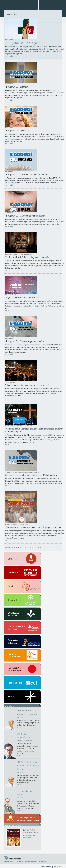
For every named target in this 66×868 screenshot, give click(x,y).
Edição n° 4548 (29, 830)
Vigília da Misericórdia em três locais (22, 297)
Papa (44, 3)
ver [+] (7, 56)
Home (9, 3)
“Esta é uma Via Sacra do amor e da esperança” (27, 385)
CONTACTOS (58, 867)
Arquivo (33, 7)
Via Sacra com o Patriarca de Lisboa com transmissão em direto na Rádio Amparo (34, 430)
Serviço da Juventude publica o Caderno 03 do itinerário (31, 475)
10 (30, 547)
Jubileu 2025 (33, 3)
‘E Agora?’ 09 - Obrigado (23, 43)
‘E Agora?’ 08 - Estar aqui (17, 87)
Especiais (21, 7)
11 (33, 547)
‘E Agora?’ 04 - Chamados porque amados (25, 341)
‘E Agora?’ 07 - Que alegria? (18, 131)
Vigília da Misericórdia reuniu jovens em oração (27, 257)
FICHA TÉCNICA (46, 867)
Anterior (8, 547)
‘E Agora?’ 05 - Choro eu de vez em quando (25, 216)
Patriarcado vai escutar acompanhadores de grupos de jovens (33, 527)
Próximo (38, 547)
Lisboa (21, 3)
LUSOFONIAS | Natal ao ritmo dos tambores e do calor (28, 765)
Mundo (56, 3)
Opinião (44, 7)
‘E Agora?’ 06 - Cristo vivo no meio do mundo (27, 174)
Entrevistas (9, 7)
